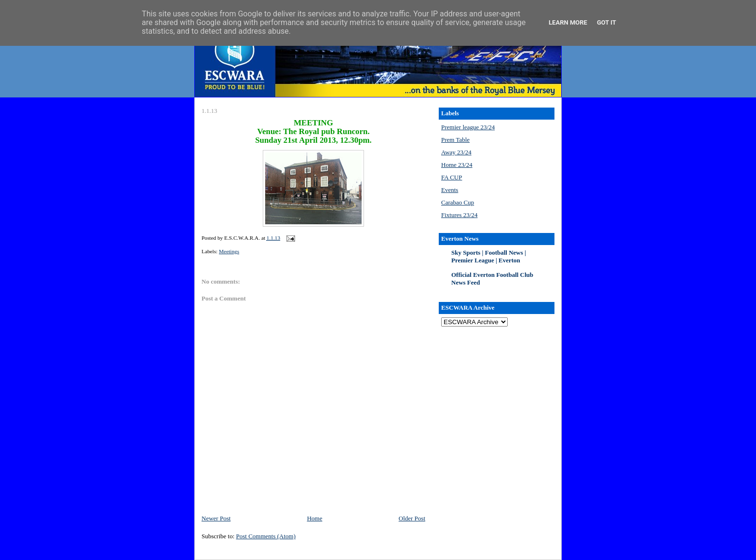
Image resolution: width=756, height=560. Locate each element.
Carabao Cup (458, 202)
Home (315, 518)
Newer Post (216, 518)
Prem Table (455, 140)
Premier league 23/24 (468, 127)
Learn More (568, 22)
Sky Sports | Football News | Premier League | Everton (489, 256)
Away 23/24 (456, 152)
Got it (607, 22)
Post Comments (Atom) (266, 536)
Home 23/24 (457, 165)
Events (450, 190)
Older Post (412, 518)
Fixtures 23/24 (459, 215)
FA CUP (452, 177)
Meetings (229, 251)
